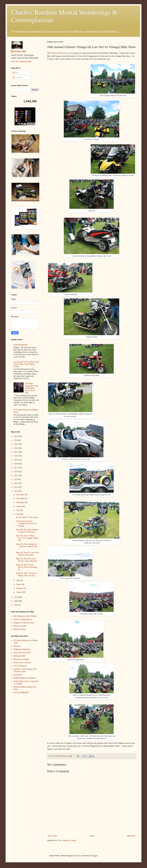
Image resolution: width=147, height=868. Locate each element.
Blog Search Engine (21, 659)
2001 (16, 605)
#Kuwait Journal (20, 626)
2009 (16, 601)
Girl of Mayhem (20, 666)
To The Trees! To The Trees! (27, 517)
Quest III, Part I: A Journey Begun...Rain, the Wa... (26, 574)
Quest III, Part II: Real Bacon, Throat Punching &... (26, 567)
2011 (16, 491)
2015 (16, 476)
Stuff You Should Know (23, 619)
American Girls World (22, 653)
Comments (18, 78)
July (18, 510)
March (19, 584)
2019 (16, 460)
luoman (78, 856)
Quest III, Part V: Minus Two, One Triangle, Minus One (27, 538)
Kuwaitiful (18, 675)
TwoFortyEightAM (21, 692)
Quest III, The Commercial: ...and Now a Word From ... (27, 546)
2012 (16, 487)
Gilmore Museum (59, 53)
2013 (16, 483)
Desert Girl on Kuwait (22, 663)
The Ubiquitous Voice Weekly (25, 616)
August (19, 506)
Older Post (131, 836)
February (20, 588)
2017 (16, 468)
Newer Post (52, 836)
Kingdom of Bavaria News (24, 623)
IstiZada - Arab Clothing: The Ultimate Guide (25, 670)
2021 (16, 452)
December (21, 495)
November (21, 498)
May (18, 580)
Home (92, 836)
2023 (16, 444)
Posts (16, 73)
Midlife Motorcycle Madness (25, 678)
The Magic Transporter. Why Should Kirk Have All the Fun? (32, 388)
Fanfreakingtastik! (21, 345)
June (18, 514)
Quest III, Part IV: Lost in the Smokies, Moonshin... (27, 554)
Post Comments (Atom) (67, 840)
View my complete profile (21, 62)
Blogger (94, 856)
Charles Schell (20, 51)
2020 (16, 456)
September (21, 502)
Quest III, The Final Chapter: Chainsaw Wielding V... (27, 531)
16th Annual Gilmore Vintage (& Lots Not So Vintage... (26, 524)
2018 (16, 464)
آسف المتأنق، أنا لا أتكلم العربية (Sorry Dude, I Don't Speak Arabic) (26, 364)
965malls (17, 646)
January (20, 592)
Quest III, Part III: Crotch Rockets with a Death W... (27, 560)
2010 (16, 597)
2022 (16, 448)
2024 (16, 440)
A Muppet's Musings (22, 649)
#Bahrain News (20, 629)
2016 (16, 472)
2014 (16, 479)
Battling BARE (20, 656)
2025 (16, 436)
